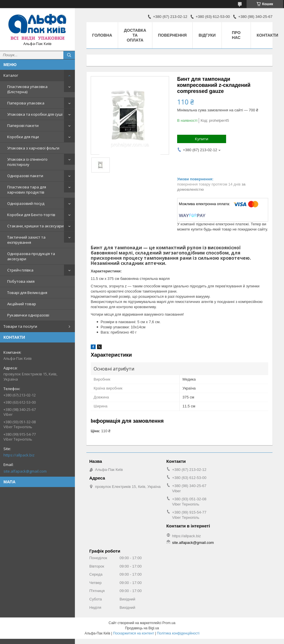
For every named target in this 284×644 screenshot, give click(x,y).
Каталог (11, 75)
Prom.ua (169, 623)
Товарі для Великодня (27, 293)
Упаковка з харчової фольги (33, 148)
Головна (102, 35)
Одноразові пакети (25, 176)
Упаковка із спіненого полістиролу (27, 162)
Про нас (236, 35)
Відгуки (207, 35)
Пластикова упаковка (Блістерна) (27, 89)
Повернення (172, 35)
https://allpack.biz (19, 455)
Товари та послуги (20, 326)
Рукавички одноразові (28, 315)
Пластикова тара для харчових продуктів (27, 190)
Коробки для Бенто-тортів (31, 215)
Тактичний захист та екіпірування (26, 240)
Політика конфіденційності (178, 633)
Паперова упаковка (26, 103)
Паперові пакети (23, 126)
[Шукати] (69, 55)
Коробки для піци (23, 137)
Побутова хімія (21, 281)
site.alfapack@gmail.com (25, 471)
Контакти (267, 35)
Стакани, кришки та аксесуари (35, 226)
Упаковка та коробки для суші (35, 114)
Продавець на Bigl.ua (142, 628)
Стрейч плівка (20, 270)
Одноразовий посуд (26, 203)
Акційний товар (22, 304)
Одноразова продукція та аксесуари (31, 256)
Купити (202, 139)
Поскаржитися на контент (134, 633)
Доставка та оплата (135, 35)
